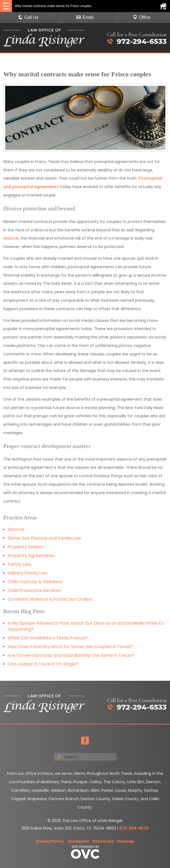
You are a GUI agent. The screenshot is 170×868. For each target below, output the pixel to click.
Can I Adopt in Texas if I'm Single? (43, 664)
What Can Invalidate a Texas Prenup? (48, 638)
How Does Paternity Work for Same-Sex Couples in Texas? (70, 647)
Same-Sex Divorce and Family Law (44, 538)
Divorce (16, 529)
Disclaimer (79, 841)
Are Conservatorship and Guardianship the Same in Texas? (71, 655)
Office (142, 17)
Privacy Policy (50, 841)
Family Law (19, 564)
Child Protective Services (34, 590)
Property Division (26, 547)
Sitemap (126, 841)
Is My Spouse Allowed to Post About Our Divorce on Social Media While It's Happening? (86, 626)
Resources (103, 841)
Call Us (28, 17)
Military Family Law (28, 573)
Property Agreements (32, 556)
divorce (11, 238)
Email (85, 17)
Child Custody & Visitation (35, 582)
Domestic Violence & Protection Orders (50, 599)
